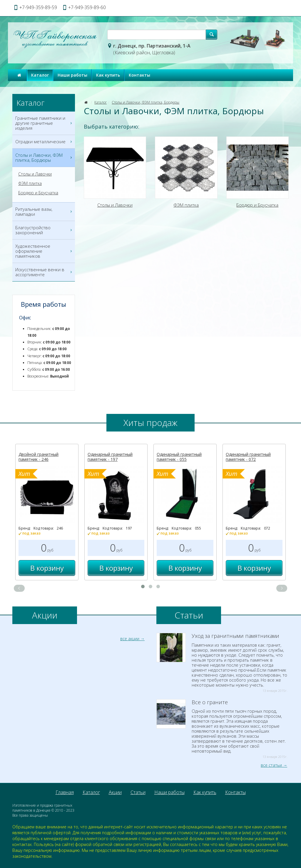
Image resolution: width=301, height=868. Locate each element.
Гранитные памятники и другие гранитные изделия (44, 123)
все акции (130, 639)
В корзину (47, 568)
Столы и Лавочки (35, 174)
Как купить (108, 75)
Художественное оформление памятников (44, 251)
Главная (65, 792)
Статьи (138, 792)
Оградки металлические (44, 142)
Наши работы (72, 75)
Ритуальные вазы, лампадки (44, 212)
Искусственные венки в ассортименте (44, 272)
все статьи (271, 765)
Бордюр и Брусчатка (38, 193)
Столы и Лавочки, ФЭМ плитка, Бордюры (146, 102)
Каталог (40, 75)
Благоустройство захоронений (44, 230)
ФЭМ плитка (30, 183)
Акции (115, 792)
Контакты (139, 75)
